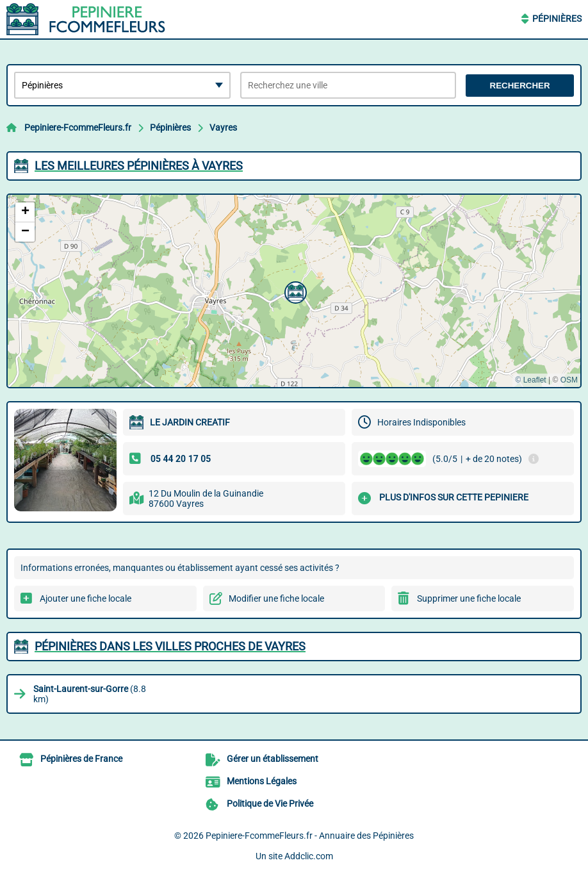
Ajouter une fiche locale (86, 598)
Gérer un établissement (273, 759)
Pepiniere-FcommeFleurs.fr (78, 128)
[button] (294, 291)
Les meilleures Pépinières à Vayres (139, 166)
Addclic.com (309, 856)
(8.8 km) (90, 694)
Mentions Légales (262, 781)
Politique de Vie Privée (270, 804)
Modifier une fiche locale (276, 598)
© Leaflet (530, 380)
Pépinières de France (81, 759)
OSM (569, 380)
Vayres (223, 128)
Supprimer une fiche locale (469, 598)
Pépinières (557, 19)
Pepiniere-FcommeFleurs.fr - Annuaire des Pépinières (310, 836)
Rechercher (520, 86)
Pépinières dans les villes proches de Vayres (170, 646)
